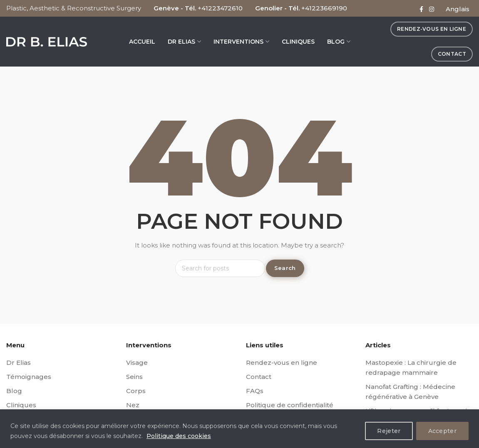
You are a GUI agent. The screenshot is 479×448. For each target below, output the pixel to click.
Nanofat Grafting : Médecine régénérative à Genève (410, 392)
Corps (136, 391)
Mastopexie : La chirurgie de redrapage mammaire (411, 368)
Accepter (442, 431)
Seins (134, 377)
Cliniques (21, 405)
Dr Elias (19, 363)
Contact (259, 377)
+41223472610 (220, 8)
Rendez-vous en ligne (282, 363)
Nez (133, 405)
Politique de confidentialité (290, 405)
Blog (14, 391)
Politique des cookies (179, 436)
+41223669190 (324, 8)
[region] (239, 429)
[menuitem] (458, 10)
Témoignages (29, 377)
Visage (137, 363)
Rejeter (389, 431)
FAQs (255, 391)
